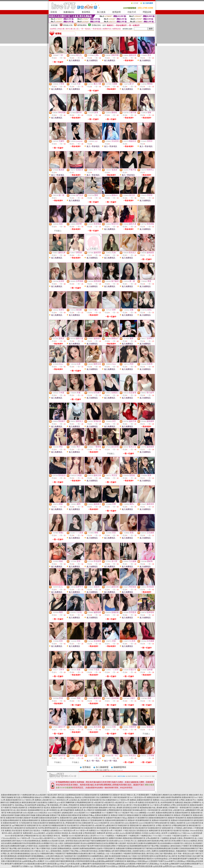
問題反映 (147, 12)
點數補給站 (69, 12)
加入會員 (101, 12)
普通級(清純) (96, 25)
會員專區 (86, 12)
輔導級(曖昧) (82, 25)
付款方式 (132, 12)
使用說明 (116, 12)
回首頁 (54, 12)
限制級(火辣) (68, 25)
